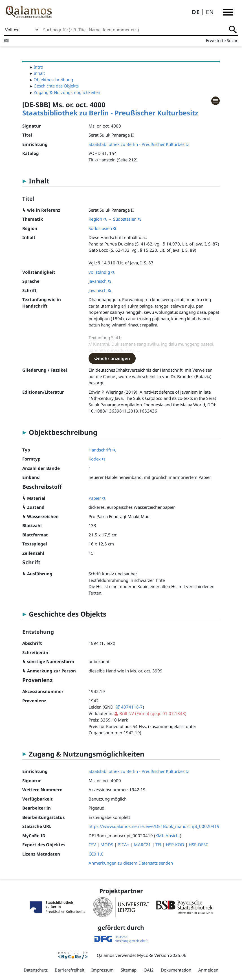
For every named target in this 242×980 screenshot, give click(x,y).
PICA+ (124, 845)
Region (98, 219)
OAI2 (149, 970)
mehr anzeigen (112, 358)
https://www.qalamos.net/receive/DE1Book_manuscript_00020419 (154, 826)
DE (196, 12)
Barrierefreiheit (70, 970)
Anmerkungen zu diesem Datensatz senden (131, 863)
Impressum (103, 970)
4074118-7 (132, 707)
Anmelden (208, 970)
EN (210, 12)
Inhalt (39, 73)
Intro (38, 67)
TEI (158, 845)
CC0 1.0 (96, 854)
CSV (92, 845)
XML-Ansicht (168, 836)
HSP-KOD (175, 845)
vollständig (102, 272)
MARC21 (142, 845)
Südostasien (127, 219)
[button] (228, 12)
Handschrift (102, 450)
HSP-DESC (198, 845)
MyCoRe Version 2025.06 (162, 955)
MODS (107, 845)
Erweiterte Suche (222, 40)
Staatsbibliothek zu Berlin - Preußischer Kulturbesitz (110, 113)
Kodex (97, 459)
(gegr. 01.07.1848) (153, 713)
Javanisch (100, 281)
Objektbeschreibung (53, 80)
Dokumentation (176, 970)
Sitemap (129, 970)
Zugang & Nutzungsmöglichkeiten (67, 92)
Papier (97, 498)
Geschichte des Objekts (56, 86)
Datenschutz (36, 970)
